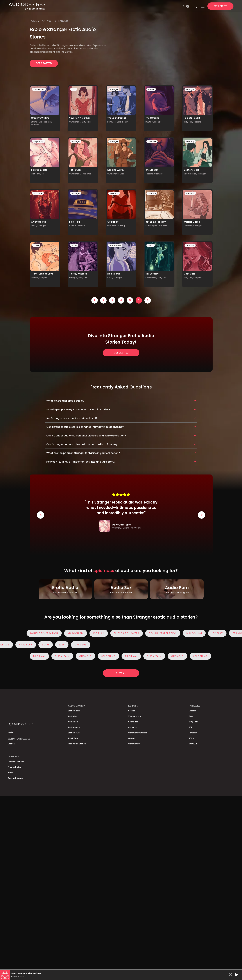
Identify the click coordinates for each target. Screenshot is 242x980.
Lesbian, (35, 278)
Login (10, 732)
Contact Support (16, 778)
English (11, 744)
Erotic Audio (74, 711)
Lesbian (192, 711)
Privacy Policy (14, 767)
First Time (86, 174)
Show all (121, 673)
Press (10, 773)
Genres (132, 738)
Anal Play (26, 645)
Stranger (61, 21)
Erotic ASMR (74, 733)
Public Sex (156, 122)
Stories (132, 711)
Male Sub (114, 193)
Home (33, 21)
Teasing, (150, 174)
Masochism (77, 633)
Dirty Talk (86, 122)
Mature (151, 89)
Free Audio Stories (77, 744)
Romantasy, (151, 278)
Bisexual (152, 193)
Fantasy (46, 21)
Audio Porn (73, 722)
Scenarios (133, 722)
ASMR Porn (73, 738)
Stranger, (35, 122)
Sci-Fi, (110, 278)
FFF (43, 174)
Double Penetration (45, 633)
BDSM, (148, 122)
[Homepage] (95, 6)
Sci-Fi (151, 245)
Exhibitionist (39, 89)
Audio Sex (73, 716)
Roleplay (190, 141)
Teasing (197, 122)
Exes (62, 645)
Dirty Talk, (188, 122)
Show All (193, 744)
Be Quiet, (112, 122)
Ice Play (100, 633)
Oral (74, 89)
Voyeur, (73, 226)
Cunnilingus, (75, 122)
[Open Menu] (203, 6)
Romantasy (115, 245)
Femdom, (112, 226)
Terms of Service (16, 762)
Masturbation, (190, 174)
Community (134, 744)
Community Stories (138, 733)
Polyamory (39, 141)
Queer (36, 245)
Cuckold (85, 656)
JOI (190, 727)
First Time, (36, 174)
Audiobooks (74, 727)
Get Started (220, 6)
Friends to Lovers (128, 633)
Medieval (190, 193)
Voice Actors (134, 716)
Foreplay (43, 278)
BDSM (74, 245)
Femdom (81, 226)
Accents (132, 727)
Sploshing (108, 656)
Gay (191, 716)
